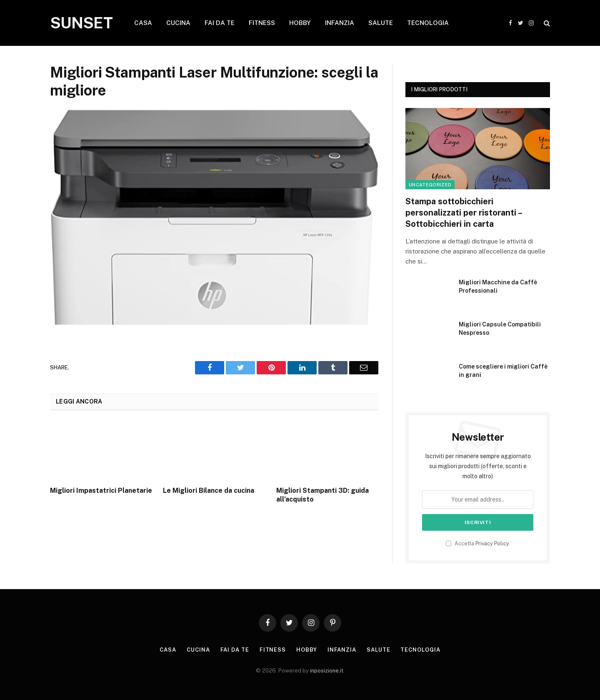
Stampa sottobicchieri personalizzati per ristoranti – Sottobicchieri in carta (464, 213)
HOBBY (300, 23)
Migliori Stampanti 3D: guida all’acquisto (322, 495)
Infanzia (342, 650)
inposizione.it (327, 671)
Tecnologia (420, 650)
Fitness (273, 650)
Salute (378, 650)
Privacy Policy (492, 543)
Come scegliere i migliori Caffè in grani (503, 371)
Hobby (307, 650)
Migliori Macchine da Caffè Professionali (498, 286)
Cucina (198, 650)
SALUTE (381, 23)
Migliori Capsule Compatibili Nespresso (500, 329)
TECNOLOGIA (428, 23)
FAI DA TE (220, 23)
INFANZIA (340, 23)
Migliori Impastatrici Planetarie (101, 491)
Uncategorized (430, 185)
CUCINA (178, 23)
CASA (143, 23)
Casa (168, 650)
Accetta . (478, 543)
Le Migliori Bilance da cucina (209, 491)
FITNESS (262, 23)
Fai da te (235, 650)
